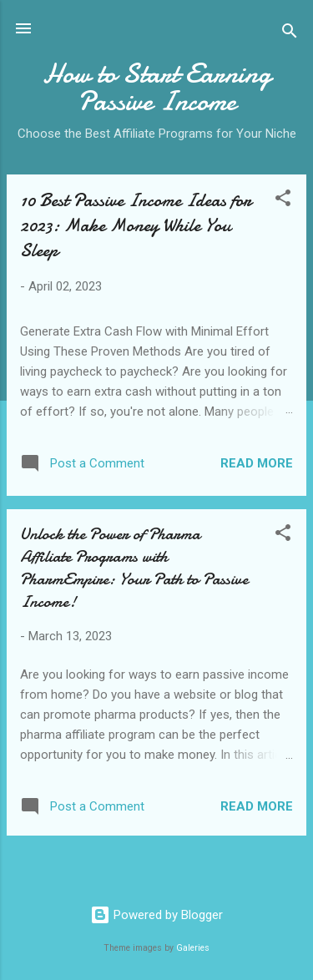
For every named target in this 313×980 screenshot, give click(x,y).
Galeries (193, 948)
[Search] (290, 34)
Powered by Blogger (156, 915)
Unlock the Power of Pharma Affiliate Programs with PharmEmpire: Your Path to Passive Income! (134, 568)
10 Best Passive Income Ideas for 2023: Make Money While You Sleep (136, 225)
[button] (283, 201)
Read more (257, 463)
